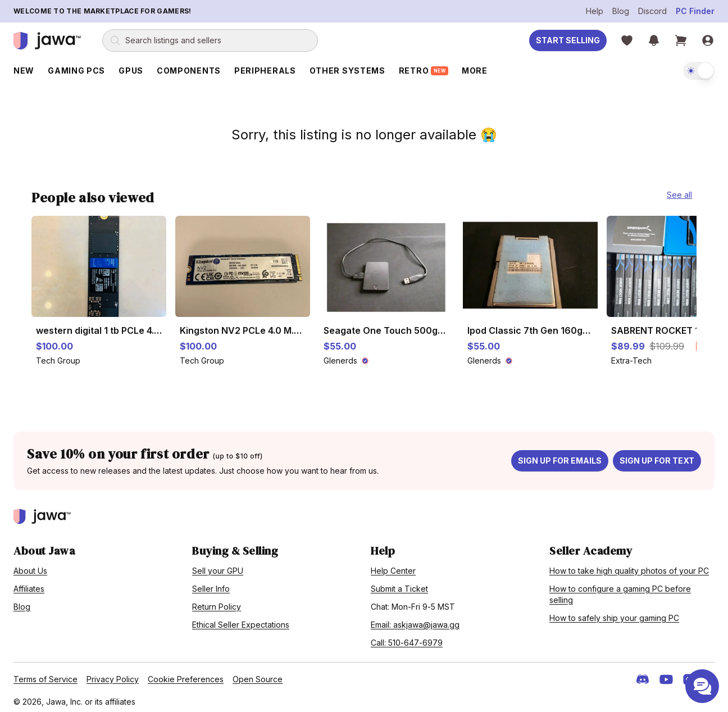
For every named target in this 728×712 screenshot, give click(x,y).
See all (679, 190)
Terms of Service (46, 675)
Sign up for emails (560, 456)
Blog (621, 11)
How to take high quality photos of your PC (629, 566)
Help (595, 11)
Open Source (258, 675)
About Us (30, 566)
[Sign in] (708, 40)
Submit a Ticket (399, 584)
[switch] (699, 71)
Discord (652, 11)
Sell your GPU (218, 566)
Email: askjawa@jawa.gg (415, 620)
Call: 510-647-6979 (407, 638)
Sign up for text (657, 456)
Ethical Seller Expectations (241, 620)
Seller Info (211, 584)
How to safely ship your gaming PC (614, 613)
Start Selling (568, 40)
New (24, 71)
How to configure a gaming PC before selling (620, 590)
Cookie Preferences (186, 675)
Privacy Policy (113, 675)
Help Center (393, 566)
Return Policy (217, 602)
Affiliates (29, 584)
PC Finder (695, 11)
